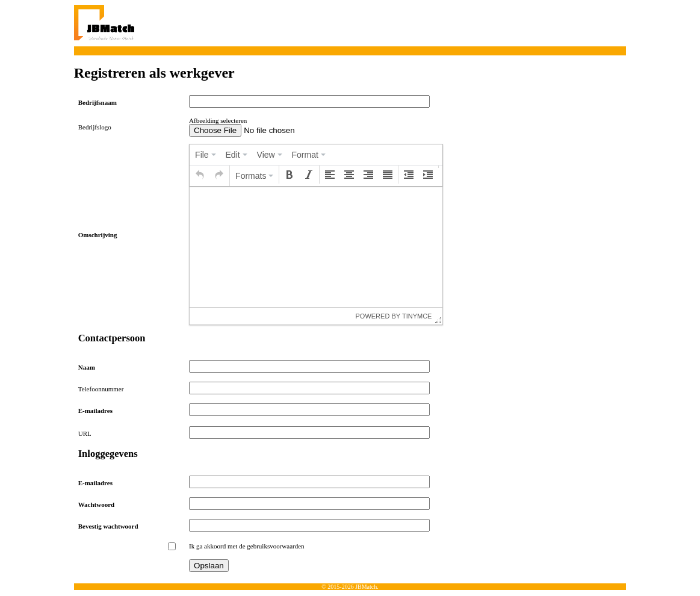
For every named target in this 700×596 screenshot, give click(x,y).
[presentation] (205, 155)
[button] (200, 175)
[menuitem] (205, 155)
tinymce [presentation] (417, 316)
